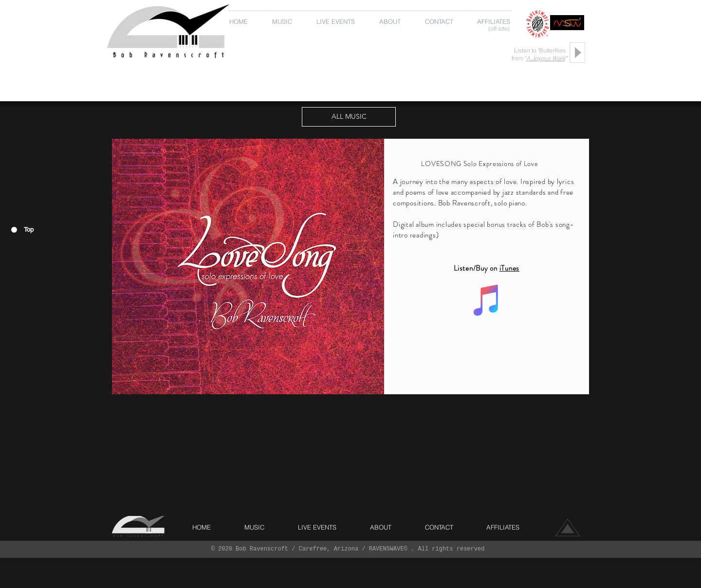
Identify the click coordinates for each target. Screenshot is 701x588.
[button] (284, 22)
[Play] (577, 53)
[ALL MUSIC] (349, 117)
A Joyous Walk (546, 58)
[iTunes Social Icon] (487, 300)
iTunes (510, 268)
